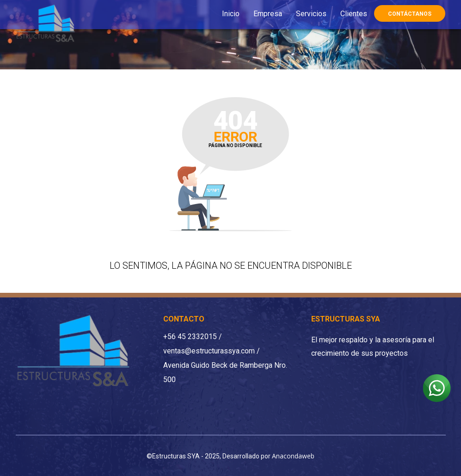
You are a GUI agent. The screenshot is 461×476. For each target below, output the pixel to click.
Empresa (268, 14)
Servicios (311, 14)
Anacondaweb (293, 456)
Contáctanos (410, 14)
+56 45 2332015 (190, 337)
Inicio (231, 14)
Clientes (354, 14)
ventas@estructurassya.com (209, 351)
